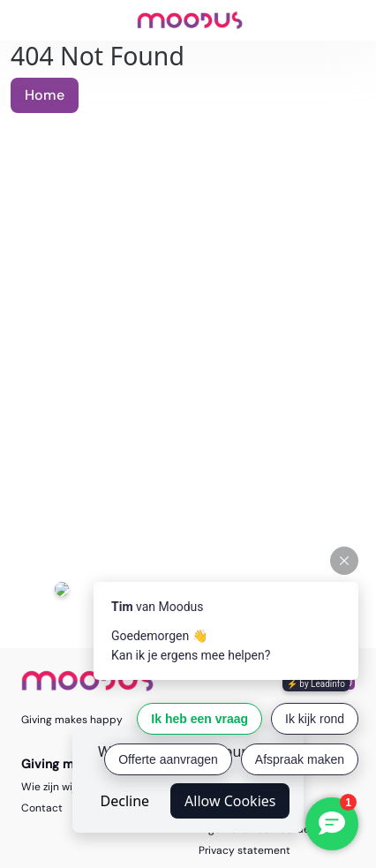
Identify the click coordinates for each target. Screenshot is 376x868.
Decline (125, 801)
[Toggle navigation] (23, 20)
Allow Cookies (230, 801)
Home (45, 95)
